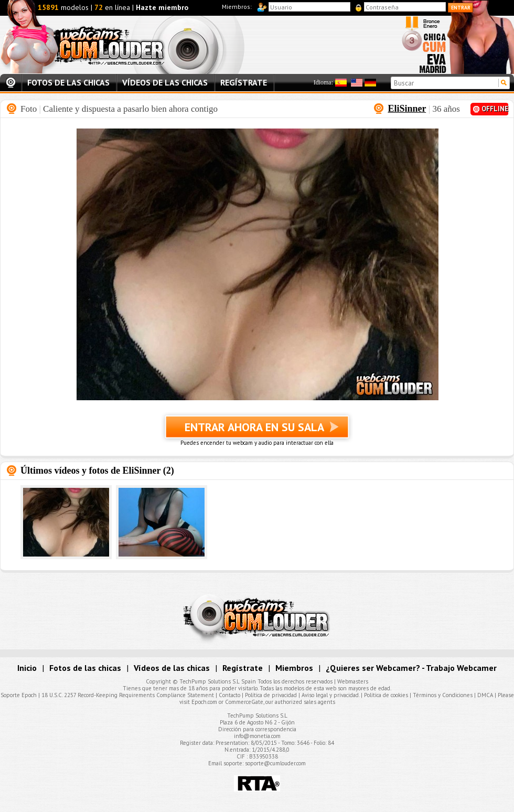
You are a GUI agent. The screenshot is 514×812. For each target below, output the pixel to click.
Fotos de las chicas (68, 82)
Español (341, 83)
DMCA (485, 695)
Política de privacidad (271, 695)
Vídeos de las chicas (165, 82)
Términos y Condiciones (443, 695)
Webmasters (353, 681)
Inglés (357, 83)
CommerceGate (244, 702)
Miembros (294, 668)
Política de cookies (386, 695)
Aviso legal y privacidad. (330, 695)
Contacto (229, 695)
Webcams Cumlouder (132, 45)
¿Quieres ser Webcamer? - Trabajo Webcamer (411, 668)
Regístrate (244, 82)
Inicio (10, 83)
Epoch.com (204, 702)
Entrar (461, 8)
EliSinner (407, 109)
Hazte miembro (162, 7)
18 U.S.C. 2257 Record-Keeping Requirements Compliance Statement (128, 695)
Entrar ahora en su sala (257, 431)
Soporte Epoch (19, 695)
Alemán (370, 83)
